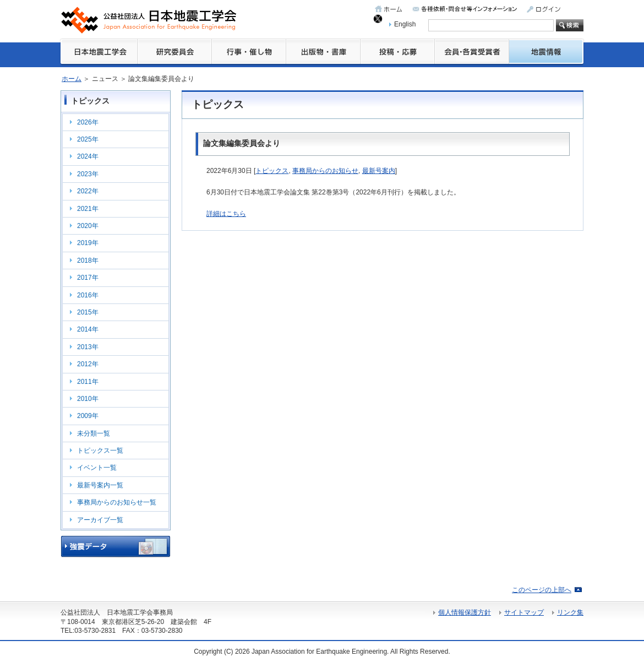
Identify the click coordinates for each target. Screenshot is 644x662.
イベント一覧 (97, 468)
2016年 (88, 295)
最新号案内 (379, 171)
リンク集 (570, 612)
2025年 (88, 139)
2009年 (88, 416)
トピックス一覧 (100, 451)
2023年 (88, 174)
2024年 (88, 156)
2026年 (88, 122)
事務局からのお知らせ (325, 171)
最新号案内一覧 (100, 485)
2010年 (88, 399)
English (405, 24)
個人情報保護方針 (465, 612)
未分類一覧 (94, 433)
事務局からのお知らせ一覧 (117, 502)
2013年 (88, 347)
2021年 (88, 209)
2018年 (88, 261)
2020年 (88, 226)
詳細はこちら (226, 214)
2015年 (88, 312)
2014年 (88, 329)
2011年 (88, 382)
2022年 (88, 191)
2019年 (88, 243)
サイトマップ (524, 612)
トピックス (272, 171)
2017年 (88, 278)
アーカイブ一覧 (100, 520)
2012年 (88, 364)
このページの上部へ (542, 590)
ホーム (72, 79)
